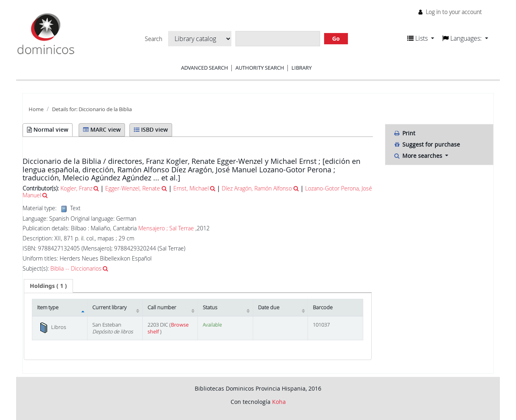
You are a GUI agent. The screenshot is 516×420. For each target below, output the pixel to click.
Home (36, 109)
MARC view (102, 129)
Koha (279, 402)
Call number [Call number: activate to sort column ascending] (162, 307)
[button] (421, 38)
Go (336, 38)
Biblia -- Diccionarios (76, 268)
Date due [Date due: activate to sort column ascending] (269, 307)
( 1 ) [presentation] (48, 286)
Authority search (260, 68)
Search (153, 39)
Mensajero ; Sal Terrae (166, 228)
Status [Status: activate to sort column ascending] (210, 307)
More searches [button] (419, 156)
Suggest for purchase (427, 144)
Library (302, 68)
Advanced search (205, 68)
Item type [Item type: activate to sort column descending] (48, 307)
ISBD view (151, 129)
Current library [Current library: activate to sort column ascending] (109, 307)
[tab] (48, 286)
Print (404, 133)
